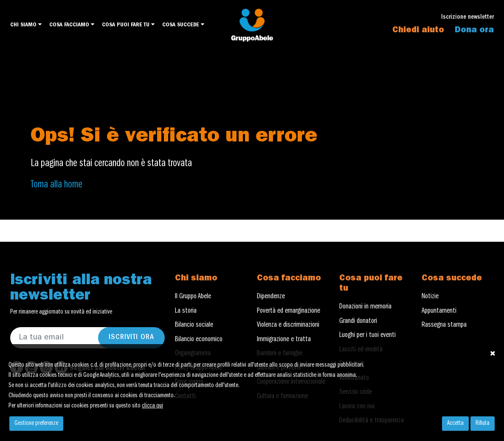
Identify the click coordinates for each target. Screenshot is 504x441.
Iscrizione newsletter (467, 18)
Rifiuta (483, 424)
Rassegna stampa (444, 325)
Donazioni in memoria (365, 307)
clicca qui (152, 406)
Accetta (455, 424)
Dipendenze (271, 297)
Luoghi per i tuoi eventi (367, 336)
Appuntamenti (439, 311)
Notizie (430, 297)
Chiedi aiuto (418, 31)
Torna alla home (56, 185)
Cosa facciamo (72, 25)
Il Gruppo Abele (193, 297)
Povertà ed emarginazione (289, 311)
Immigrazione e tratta (284, 340)
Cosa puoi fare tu (128, 25)
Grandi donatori (358, 322)
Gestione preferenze (36, 424)
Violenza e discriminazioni (288, 325)
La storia (186, 311)
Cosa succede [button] (183, 25)
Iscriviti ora (131, 338)
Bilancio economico (199, 340)
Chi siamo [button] (26, 25)
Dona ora (474, 31)
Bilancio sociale (194, 325)
